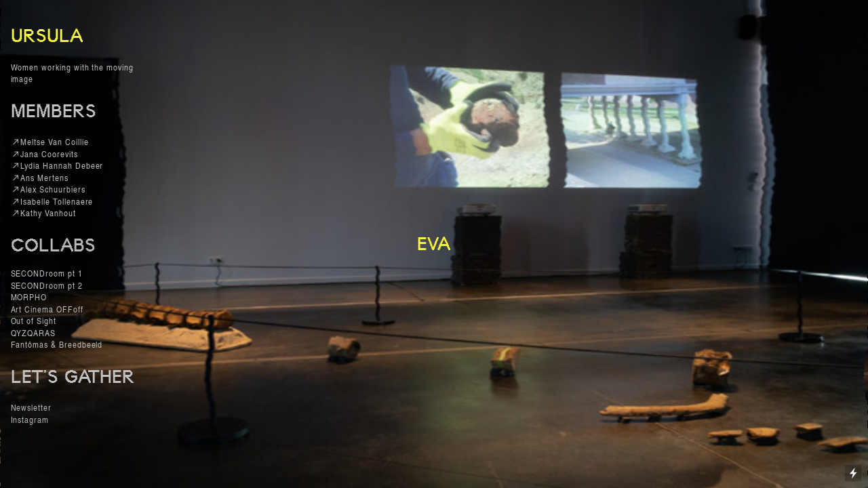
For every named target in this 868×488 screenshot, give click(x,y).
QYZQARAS (34, 332)
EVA (434, 244)
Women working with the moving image (72, 73)
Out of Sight (34, 320)
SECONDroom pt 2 (47, 285)
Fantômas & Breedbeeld (57, 344)
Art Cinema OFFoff (47, 309)
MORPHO (29, 297)
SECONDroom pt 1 (48, 273)
